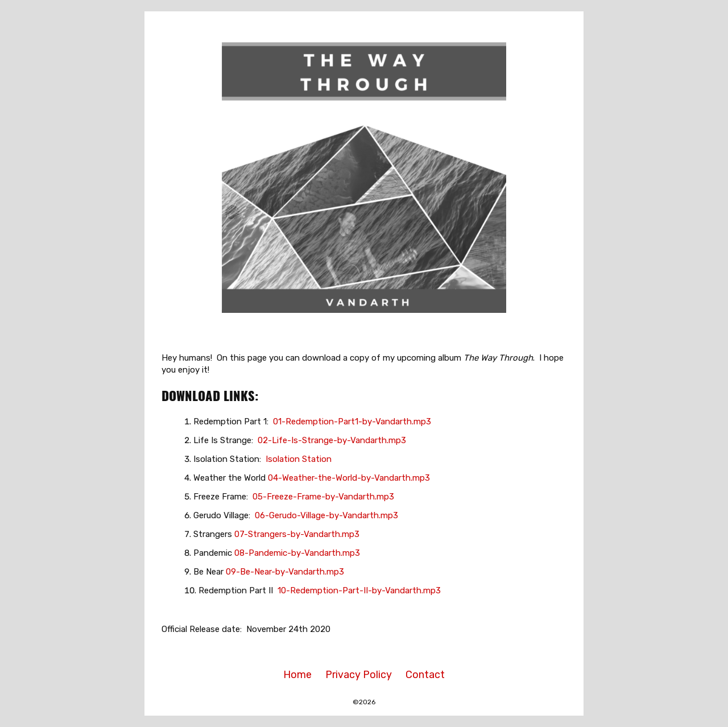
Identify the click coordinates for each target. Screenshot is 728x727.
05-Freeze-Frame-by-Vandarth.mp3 (323, 497)
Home (297, 675)
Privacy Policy (359, 675)
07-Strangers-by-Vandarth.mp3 (297, 534)
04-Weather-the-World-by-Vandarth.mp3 (349, 478)
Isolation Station (299, 459)
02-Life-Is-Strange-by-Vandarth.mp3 (332, 440)
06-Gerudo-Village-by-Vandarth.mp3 (326, 515)
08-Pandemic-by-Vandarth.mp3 (297, 553)
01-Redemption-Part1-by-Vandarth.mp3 (352, 422)
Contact (425, 675)
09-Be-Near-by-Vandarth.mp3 (285, 572)
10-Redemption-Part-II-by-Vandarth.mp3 (359, 590)
